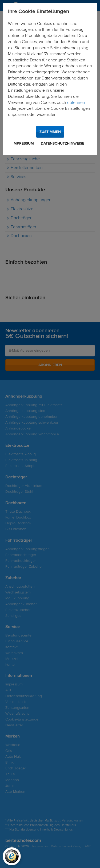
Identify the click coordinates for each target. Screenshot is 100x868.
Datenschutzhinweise (63, 144)
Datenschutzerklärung (29, 97)
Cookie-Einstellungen (70, 109)
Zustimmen (50, 132)
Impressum (23, 144)
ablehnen (76, 103)
